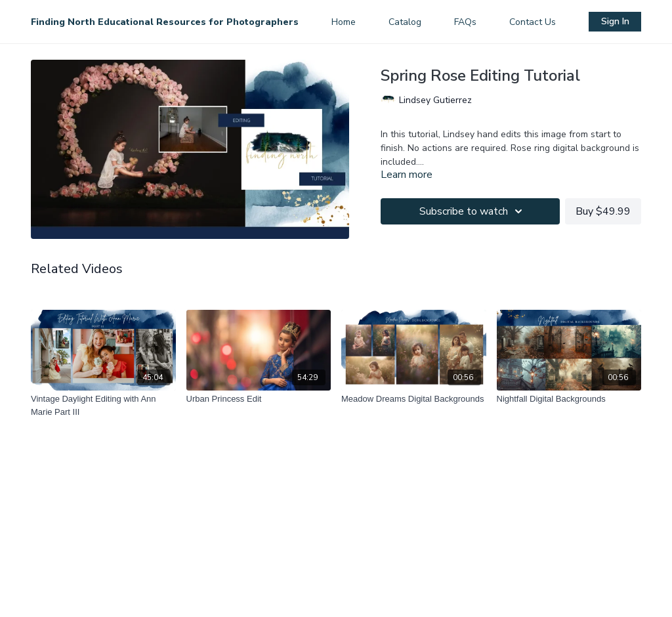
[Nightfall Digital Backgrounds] (569, 399)
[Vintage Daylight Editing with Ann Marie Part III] (103, 405)
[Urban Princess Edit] (259, 399)
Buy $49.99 (603, 211)
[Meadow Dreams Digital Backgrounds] (414, 399)
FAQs (465, 22)
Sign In (615, 21)
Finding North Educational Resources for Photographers (165, 22)
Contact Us (533, 22)
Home (344, 22)
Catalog (405, 22)
